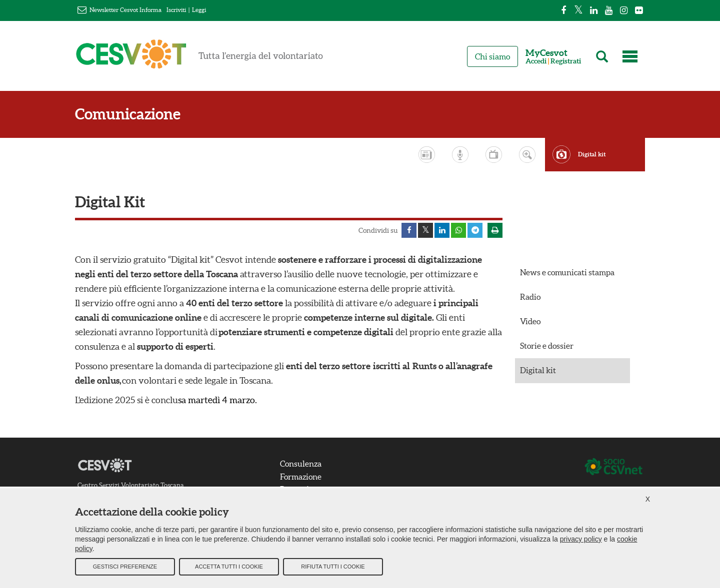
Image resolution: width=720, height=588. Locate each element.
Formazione (301, 477)
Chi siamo (492, 56)
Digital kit (592, 154)
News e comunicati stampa (567, 272)
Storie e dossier (547, 346)
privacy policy (581, 539)
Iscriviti (176, 10)
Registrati (566, 61)
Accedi (536, 61)
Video (530, 321)
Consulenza (301, 464)
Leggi (199, 10)
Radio (530, 297)
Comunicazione (128, 114)
